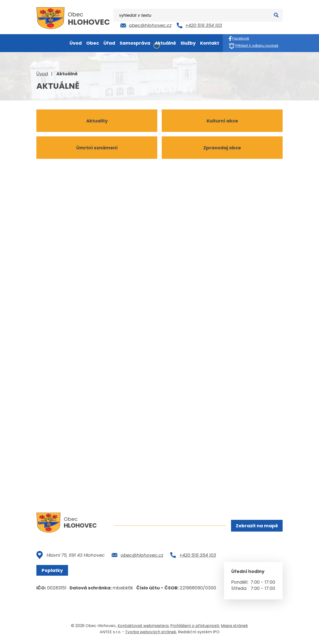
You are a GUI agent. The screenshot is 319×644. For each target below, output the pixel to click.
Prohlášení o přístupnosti (195, 627)
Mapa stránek (234, 627)
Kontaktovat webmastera (143, 627)
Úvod (42, 74)
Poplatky (54, 572)
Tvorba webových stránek (151, 634)
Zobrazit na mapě (256, 526)
